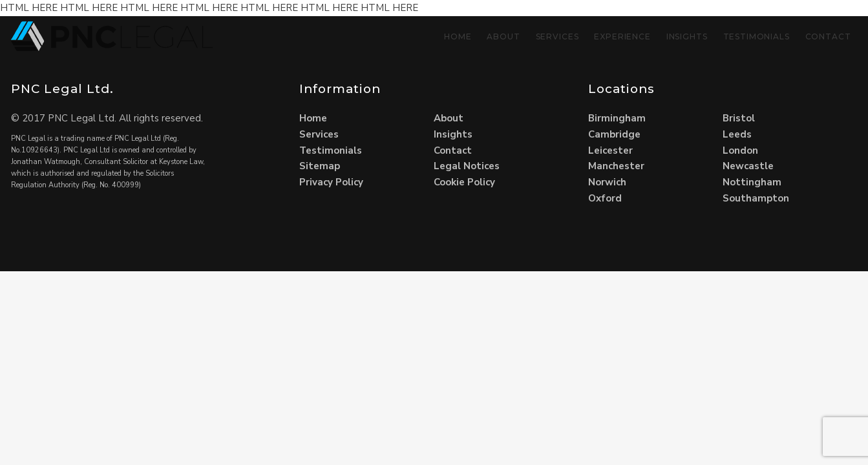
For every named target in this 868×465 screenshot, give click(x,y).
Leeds (737, 134)
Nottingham (752, 182)
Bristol (739, 118)
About (503, 36)
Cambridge (614, 134)
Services (557, 36)
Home (458, 36)
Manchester (616, 166)
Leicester (610, 150)
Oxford (605, 198)
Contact (828, 36)
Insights (687, 36)
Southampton (756, 198)
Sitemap (320, 166)
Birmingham (617, 118)
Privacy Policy (331, 182)
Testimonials (757, 36)
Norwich (607, 182)
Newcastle (748, 166)
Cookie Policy (464, 182)
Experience (622, 36)
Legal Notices (467, 166)
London (740, 150)
